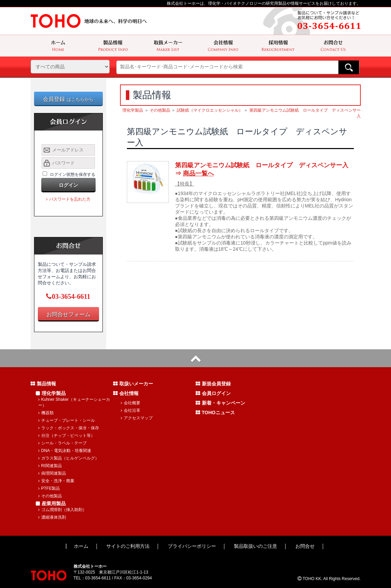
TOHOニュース (215, 412)
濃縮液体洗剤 (52, 517)
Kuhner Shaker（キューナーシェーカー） (74, 402)
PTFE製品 (49, 488)
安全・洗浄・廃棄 (56, 481)
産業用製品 (51, 504)
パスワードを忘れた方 (68, 199)
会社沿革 (131, 410)
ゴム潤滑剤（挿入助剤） (62, 510)
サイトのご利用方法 (128, 546)
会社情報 (126, 393)
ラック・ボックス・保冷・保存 (69, 428)
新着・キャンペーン (220, 403)
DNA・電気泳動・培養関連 (65, 451)
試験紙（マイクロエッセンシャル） (210, 110)
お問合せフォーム (68, 314)
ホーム (81, 546)
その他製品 (160, 110)
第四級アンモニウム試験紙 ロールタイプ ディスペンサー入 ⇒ (264, 169)
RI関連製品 (50, 466)
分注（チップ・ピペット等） (67, 436)
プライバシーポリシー (192, 546)
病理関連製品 (52, 473)
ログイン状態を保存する (73, 174)
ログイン (68, 185)
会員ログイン (213, 393)
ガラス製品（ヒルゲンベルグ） (69, 458)
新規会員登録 (213, 384)
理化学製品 (133, 110)
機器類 (46, 413)
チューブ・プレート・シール (67, 420)
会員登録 (68, 99)
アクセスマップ (137, 418)
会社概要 (131, 403)
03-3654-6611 (68, 296)
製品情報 (43, 384)
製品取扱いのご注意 (256, 546)
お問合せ (305, 546)
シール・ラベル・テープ (62, 443)
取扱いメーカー (133, 384)
